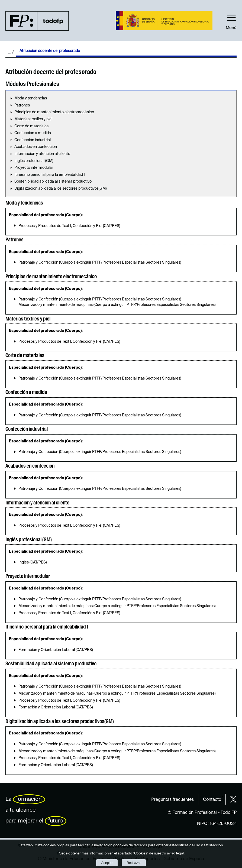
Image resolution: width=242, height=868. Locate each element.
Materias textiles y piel (33, 119)
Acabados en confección (36, 147)
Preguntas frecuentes (172, 800)
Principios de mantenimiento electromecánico (54, 112)
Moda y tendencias (31, 98)
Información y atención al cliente (42, 154)
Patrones (22, 105)
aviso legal (175, 854)
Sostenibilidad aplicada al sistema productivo (53, 182)
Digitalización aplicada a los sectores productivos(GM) (60, 189)
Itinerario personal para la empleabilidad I (50, 175)
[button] (231, 21)
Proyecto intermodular (34, 168)
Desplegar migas (11, 52)
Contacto (212, 800)
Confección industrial (33, 140)
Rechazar (134, 863)
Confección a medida (33, 133)
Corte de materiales (31, 126)
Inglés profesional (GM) (34, 161)
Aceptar (107, 863)
